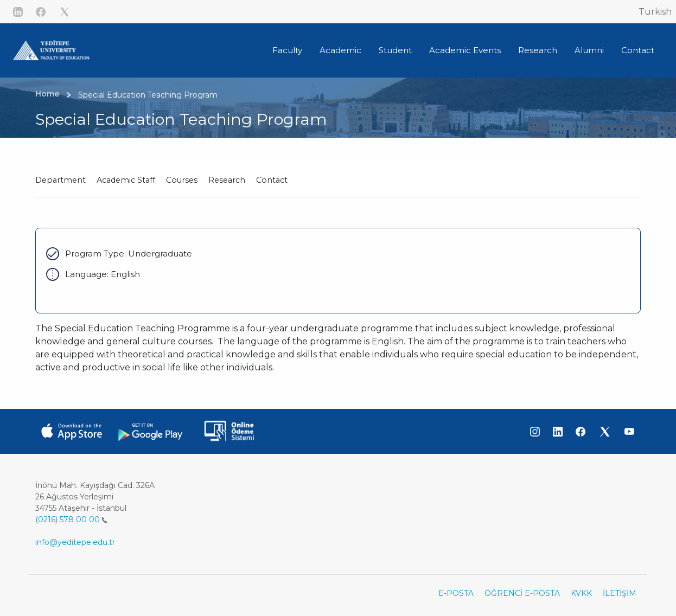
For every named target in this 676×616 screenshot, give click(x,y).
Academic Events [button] (465, 50)
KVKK (581, 593)
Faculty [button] (287, 50)
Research (227, 180)
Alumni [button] (589, 50)
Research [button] (538, 50)
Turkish (655, 12)
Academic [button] (340, 50)
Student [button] (395, 50)
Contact (272, 180)
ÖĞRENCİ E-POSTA (522, 593)
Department (60, 180)
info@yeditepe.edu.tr (75, 542)
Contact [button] (638, 50)
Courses (182, 180)
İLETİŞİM (620, 593)
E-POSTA (456, 593)
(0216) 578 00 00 (71, 519)
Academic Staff (126, 180)
